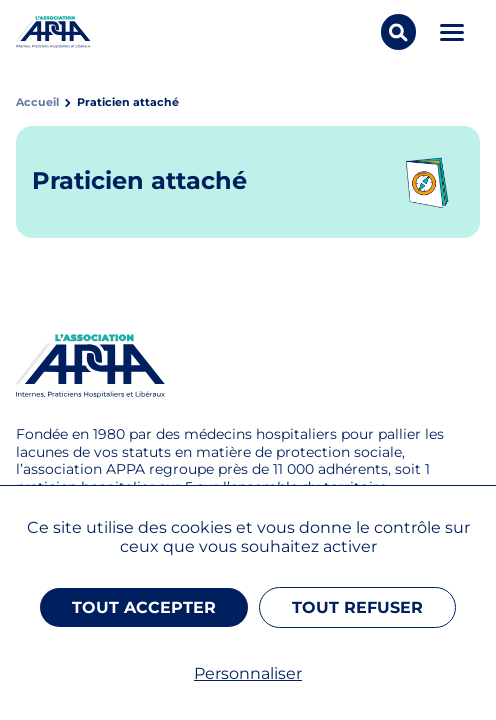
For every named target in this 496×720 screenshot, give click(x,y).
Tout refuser (357, 607)
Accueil (37, 102)
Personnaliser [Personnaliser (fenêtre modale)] (248, 673)
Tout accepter (144, 607)
